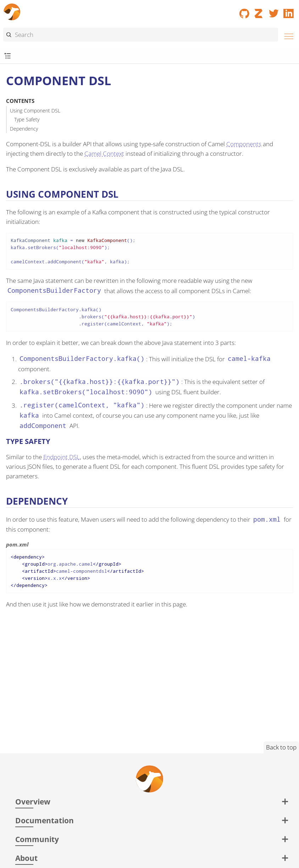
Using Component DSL (35, 111)
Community (37, 839)
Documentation (45, 820)
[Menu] (287, 35)
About (26, 858)
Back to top (281, 747)
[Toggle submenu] (8, 56)
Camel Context (104, 153)
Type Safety (27, 119)
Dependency (24, 129)
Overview (33, 801)
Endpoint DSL (62, 457)
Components (244, 144)
